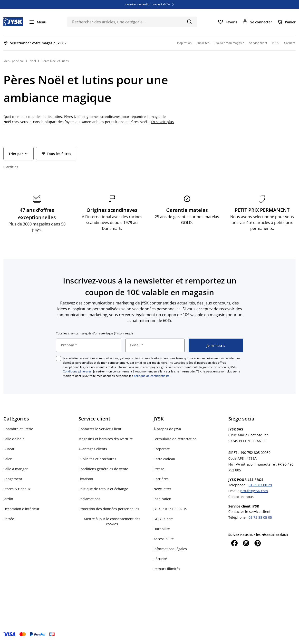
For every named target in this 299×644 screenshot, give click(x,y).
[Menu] (38, 22)
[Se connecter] (257, 22)
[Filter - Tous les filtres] (56, 154)
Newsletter (162, 489)
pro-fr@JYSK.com (254, 491)
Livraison (86, 479)
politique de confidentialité (152, 376)
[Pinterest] (258, 543)
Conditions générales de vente (103, 469)
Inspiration (162, 499)
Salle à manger (16, 469)
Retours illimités (167, 569)
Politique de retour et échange (103, 489)
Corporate (162, 449)
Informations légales (170, 549)
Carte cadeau (164, 459)
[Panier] (286, 22)
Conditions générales (77, 371)
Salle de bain (14, 439)
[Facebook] (234, 543)
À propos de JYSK (167, 429)
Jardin (8, 499)
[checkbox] (58, 359)
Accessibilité (164, 539)
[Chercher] (189, 21)
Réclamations (89, 499)
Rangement (13, 479)
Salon (8, 459)
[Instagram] (246, 543)
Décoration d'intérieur (21, 509)
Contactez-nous (241, 497)
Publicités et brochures (97, 459)
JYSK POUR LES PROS (170, 509)
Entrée (9, 519)
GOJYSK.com (164, 519)
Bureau (9, 449)
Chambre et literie (18, 429)
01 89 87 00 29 (260, 485)
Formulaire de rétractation (175, 439)
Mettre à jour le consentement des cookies (112, 521)
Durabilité (162, 529)
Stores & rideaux (17, 489)
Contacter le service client (249, 512)
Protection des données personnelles (109, 509)
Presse (159, 469)
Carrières (161, 479)
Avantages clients (93, 449)
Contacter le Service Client (100, 429)
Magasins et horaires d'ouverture (106, 439)
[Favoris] (227, 22)
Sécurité (160, 559)
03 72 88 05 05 (260, 517)
